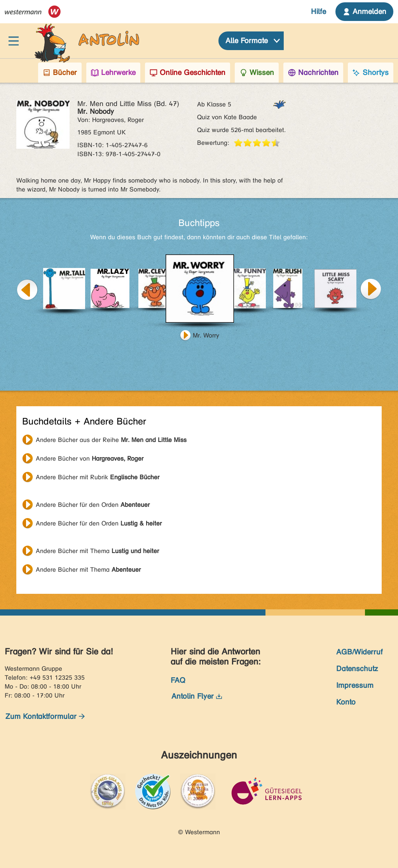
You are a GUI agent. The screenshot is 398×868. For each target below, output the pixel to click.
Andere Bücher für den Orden (93, 505)
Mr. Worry (206, 335)
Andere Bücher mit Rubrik (98, 477)
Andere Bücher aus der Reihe (111, 440)
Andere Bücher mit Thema (97, 551)
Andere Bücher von (90, 458)
